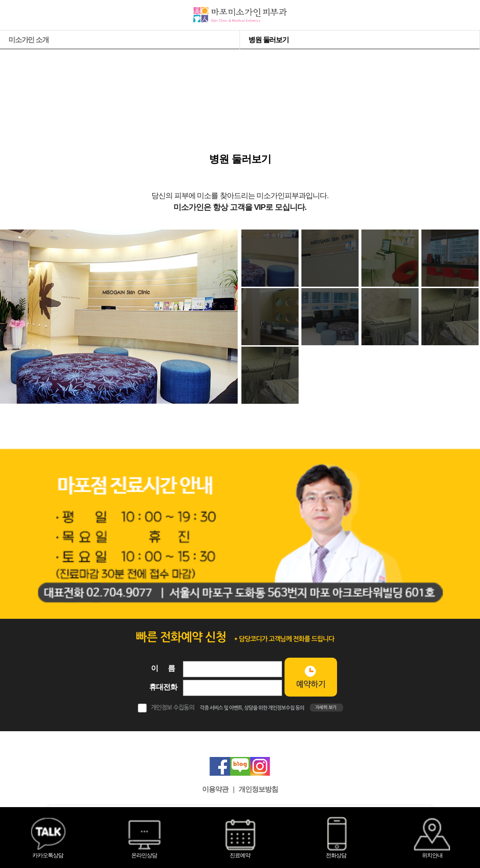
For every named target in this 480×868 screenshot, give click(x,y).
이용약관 (215, 789)
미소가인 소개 (29, 40)
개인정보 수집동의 (172, 708)
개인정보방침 (258, 789)
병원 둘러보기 (269, 40)
